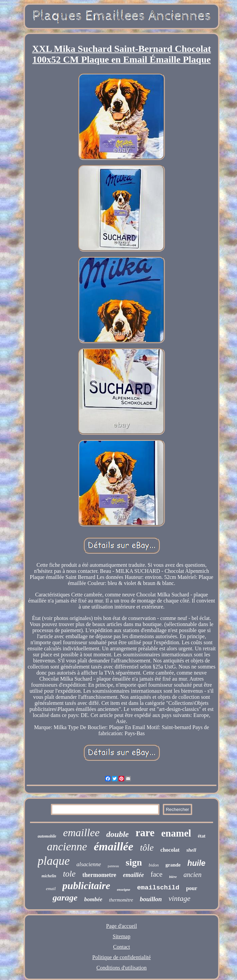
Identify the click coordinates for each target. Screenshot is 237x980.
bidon (154, 865)
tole (69, 874)
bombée (93, 899)
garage (65, 898)
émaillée (113, 846)
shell (191, 850)
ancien (192, 875)
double (117, 834)
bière (173, 877)
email (51, 889)
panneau (113, 866)
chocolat (170, 850)
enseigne (124, 889)
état (202, 836)
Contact (122, 947)
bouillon (151, 899)
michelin (49, 876)
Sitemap (121, 936)
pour (192, 888)
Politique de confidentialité (122, 957)
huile (197, 863)
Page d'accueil (122, 926)
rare (145, 833)
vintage (180, 898)
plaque (54, 861)
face (157, 874)
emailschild (158, 888)
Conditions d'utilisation (122, 968)
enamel (176, 833)
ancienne (67, 847)
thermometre (99, 875)
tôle (147, 848)
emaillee (81, 832)
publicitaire (86, 886)
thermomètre (121, 900)
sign (134, 862)
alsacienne (89, 864)
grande (173, 865)
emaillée (134, 875)
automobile (47, 836)
